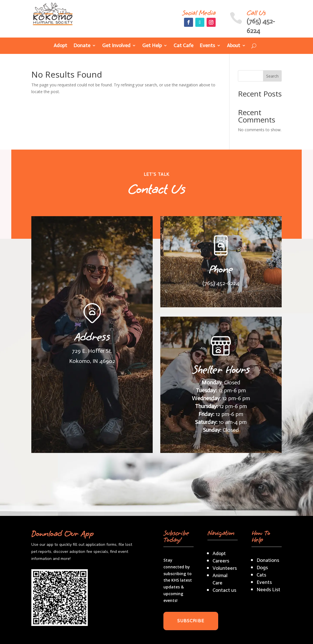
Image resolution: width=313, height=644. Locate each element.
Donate (82, 46)
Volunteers (225, 568)
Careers (221, 561)
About (234, 46)
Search (272, 76)
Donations (268, 560)
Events (207, 46)
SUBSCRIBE (191, 621)
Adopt (60, 46)
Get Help (152, 46)
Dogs (262, 568)
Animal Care (220, 579)
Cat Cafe (183, 46)
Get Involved (116, 46)
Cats (261, 575)
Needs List (268, 590)
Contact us (224, 590)
